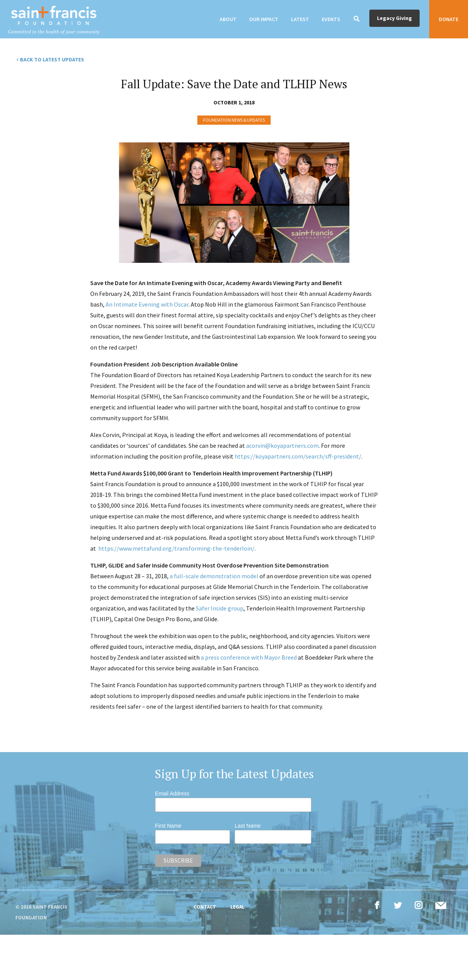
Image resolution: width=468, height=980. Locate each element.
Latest (300, 19)
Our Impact (264, 19)
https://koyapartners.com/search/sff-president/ (298, 456)
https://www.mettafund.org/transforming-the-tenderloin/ (176, 548)
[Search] (357, 19)
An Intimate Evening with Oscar (147, 304)
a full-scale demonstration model (214, 576)
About (228, 19)
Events (331, 19)
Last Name (248, 826)
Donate (449, 19)
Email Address (172, 794)
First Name (168, 826)
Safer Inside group (220, 608)
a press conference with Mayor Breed (249, 657)
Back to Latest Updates (52, 59)
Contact (205, 907)
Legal (237, 907)
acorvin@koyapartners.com (282, 445)
